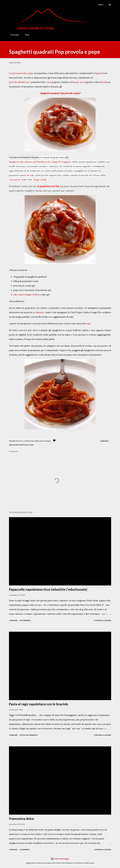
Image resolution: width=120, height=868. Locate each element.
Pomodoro (29, 441)
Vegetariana (45, 441)
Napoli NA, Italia (26, 445)
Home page (13, 35)
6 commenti (25, 850)
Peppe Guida (40, 180)
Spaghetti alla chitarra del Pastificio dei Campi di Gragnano (40, 162)
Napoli (98, 74)
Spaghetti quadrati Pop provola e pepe (60, 94)
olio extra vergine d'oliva (26, 295)
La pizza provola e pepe (21, 74)
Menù (26, 35)
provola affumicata (19, 82)
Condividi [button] (104, 441)
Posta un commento (29, 735)
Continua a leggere (102, 620)
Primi (37, 441)
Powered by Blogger (60, 859)
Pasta (21, 441)
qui (89, 323)
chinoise (40, 313)
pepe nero (80, 82)
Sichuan (105, 82)
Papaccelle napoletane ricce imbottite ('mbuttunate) (48, 589)
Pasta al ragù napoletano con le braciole (39, 704)
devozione (15, 180)
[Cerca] (101, 5)
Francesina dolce (21, 819)
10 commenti (25, 620)
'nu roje (30, 175)
